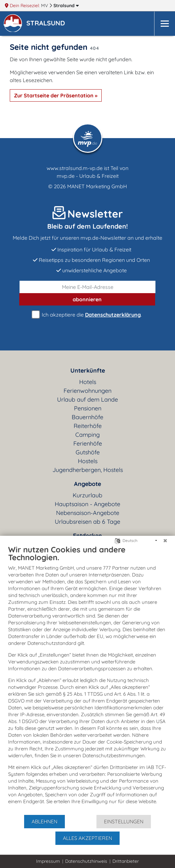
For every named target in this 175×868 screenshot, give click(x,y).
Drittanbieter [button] (126, 861)
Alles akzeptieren (87, 838)
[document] (87, 679)
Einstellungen (124, 821)
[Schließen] (165, 541)
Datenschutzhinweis (86, 861)
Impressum (48, 861)
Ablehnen (44, 821)
